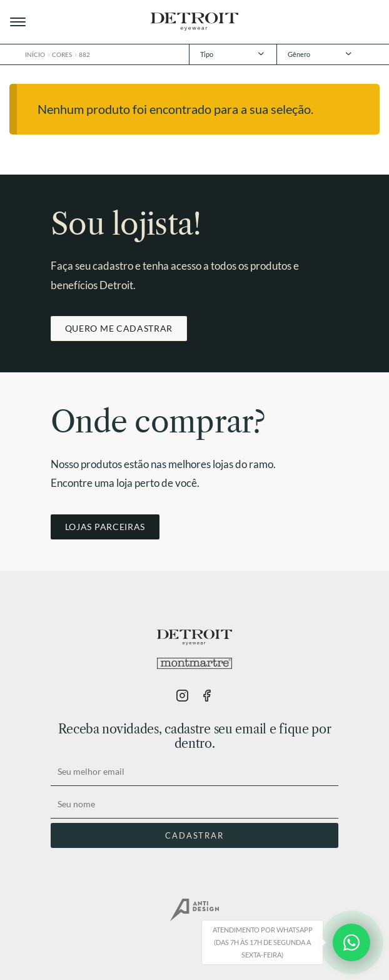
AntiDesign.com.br (194, 910)
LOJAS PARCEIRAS (105, 527)
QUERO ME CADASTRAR (119, 328)
